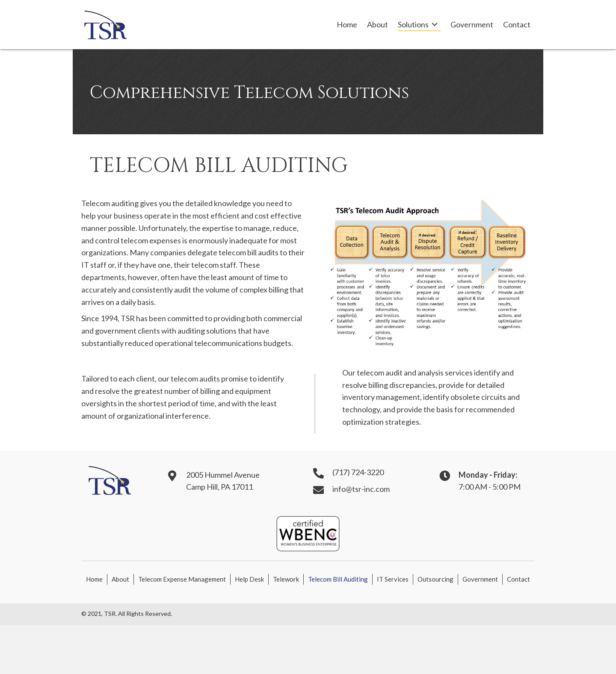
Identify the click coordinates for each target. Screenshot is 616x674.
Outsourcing (435, 579)
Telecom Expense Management (182, 579)
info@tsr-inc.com (361, 489)
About (120, 579)
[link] (347, 25)
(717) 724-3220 (358, 472)
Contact (518, 579)
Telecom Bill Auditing (338, 579)
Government (480, 579)
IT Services (393, 579)
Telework (286, 579)
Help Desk (249, 579)
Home (94, 579)
